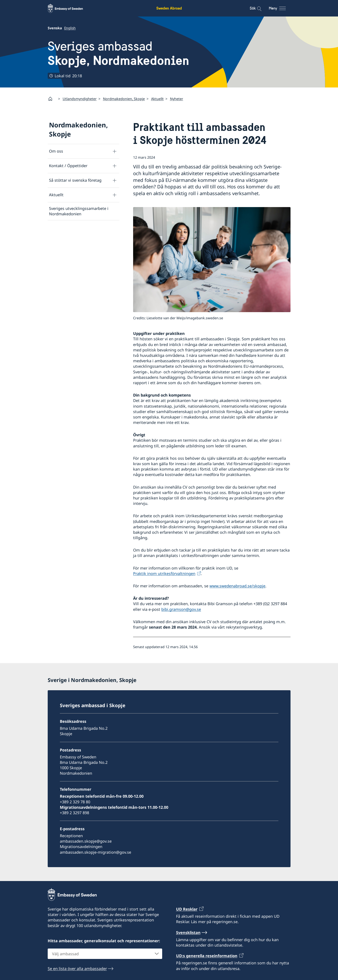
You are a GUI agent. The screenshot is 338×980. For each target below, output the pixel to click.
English (70, 28)
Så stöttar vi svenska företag (75, 180)
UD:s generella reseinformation (207, 956)
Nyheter (177, 99)
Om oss (56, 151)
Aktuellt (157, 99)
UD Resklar (187, 909)
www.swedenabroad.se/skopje (237, 586)
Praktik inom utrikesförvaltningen (164, 573)
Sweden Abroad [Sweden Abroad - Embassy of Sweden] (169, 8)
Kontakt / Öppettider (68, 166)
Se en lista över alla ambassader (77, 968)
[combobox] (105, 954)
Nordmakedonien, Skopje (124, 99)
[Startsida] (52, 99)
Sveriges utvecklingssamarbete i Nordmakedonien (79, 211)
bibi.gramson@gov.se (181, 609)
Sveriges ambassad (118, 53)
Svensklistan (188, 932)
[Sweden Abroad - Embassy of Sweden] (69, 8)
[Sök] (256, 8)
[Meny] (281, 8)
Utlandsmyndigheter (80, 99)
